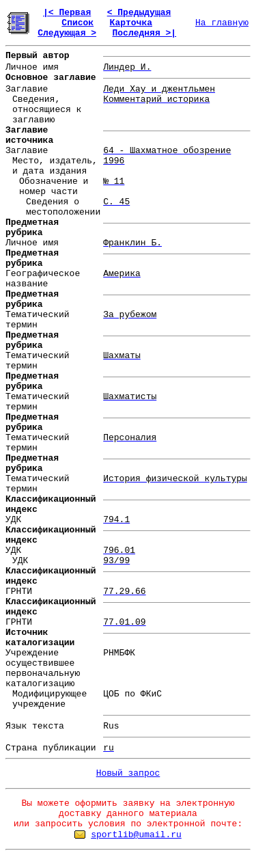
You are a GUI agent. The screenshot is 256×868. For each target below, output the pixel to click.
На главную (222, 23)
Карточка (131, 23)
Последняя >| (144, 33)
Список (77, 23)
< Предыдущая (139, 13)
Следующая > (67, 33)
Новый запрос (128, 773)
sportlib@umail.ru (136, 835)
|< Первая (67, 13)
